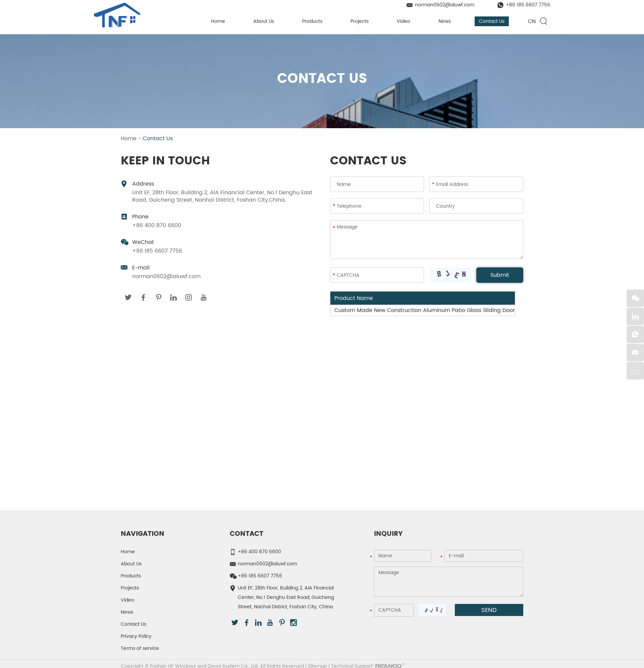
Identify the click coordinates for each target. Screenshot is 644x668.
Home (218, 21)
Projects (360, 21)
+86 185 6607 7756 (528, 5)
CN (532, 21)
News (445, 21)
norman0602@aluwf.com (445, 5)
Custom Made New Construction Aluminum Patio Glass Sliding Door (425, 311)
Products (312, 21)
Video (404, 21)
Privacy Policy (136, 637)
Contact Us (492, 21)
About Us (264, 21)
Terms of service (140, 649)
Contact (247, 534)
